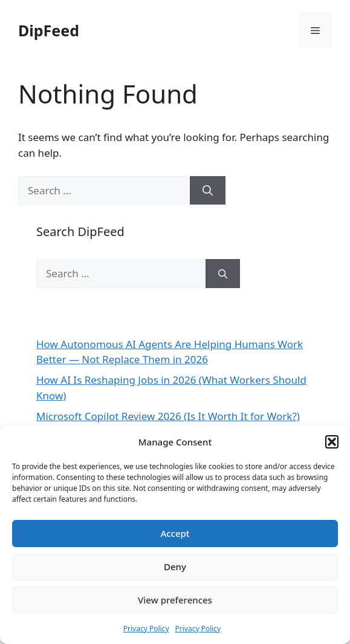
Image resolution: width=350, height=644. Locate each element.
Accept (175, 533)
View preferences (175, 600)
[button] (332, 442)
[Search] (208, 191)
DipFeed (49, 30)
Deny (175, 567)
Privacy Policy (146, 629)
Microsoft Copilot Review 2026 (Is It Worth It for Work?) (168, 416)
